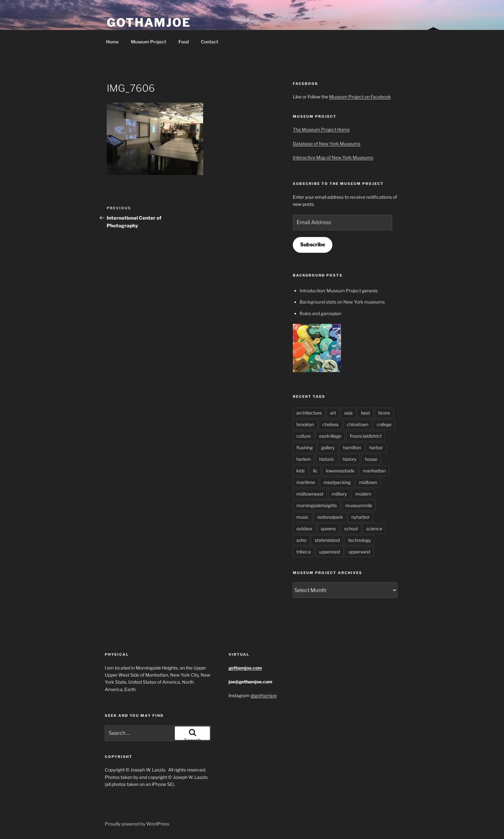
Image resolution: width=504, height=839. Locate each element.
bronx (384, 413)
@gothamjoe (264, 695)
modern (363, 494)
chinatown (358, 424)
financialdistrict (366, 436)
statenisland (327, 540)
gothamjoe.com (245, 668)
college (384, 424)
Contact (210, 42)
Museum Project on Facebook (360, 97)
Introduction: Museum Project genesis (339, 291)
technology (360, 540)
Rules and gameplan (320, 313)
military (339, 494)
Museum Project (148, 42)
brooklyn (305, 424)
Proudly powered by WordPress (137, 824)
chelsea (330, 424)
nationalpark (330, 517)
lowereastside (340, 471)
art (333, 413)
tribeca (304, 552)
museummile (359, 505)
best (365, 413)
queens (328, 529)
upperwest (359, 552)
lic (315, 471)
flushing (305, 447)
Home (112, 42)
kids (301, 471)
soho (301, 540)
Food (184, 42)
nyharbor (360, 517)
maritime (306, 482)
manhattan (374, 471)
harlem (304, 459)
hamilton (352, 447)
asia (348, 413)
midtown (368, 482)
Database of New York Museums (327, 144)
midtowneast (310, 494)
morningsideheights (317, 505)
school (351, 529)
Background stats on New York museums (342, 302)
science (374, 529)
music (303, 517)
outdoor (304, 529)
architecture (309, 413)
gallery (328, 447)
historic (327, 459)
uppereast (330, 552)
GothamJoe (149, 23)
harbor (376, 447)
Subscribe (313, 245)
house (371, 459)
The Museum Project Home (321, 129)
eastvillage (330, 436)
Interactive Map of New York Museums (333, 157)
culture (304, 436)
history (350, 459)
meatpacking (337, 482)
